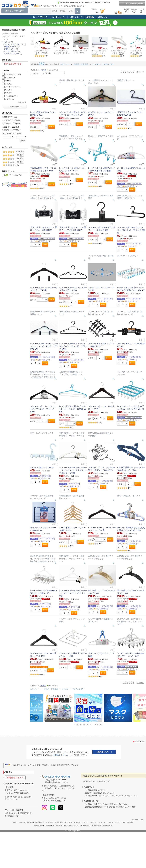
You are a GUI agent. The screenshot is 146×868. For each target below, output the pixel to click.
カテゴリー (64, 64)
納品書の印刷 (108, 825)
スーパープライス (40, 17)
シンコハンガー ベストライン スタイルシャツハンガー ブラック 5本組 (73, 346)
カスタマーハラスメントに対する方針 (112, 822)
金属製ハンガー (10, 47)
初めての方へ (63, 2)
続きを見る (22, 103)
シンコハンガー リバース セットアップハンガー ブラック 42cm (43, 409)
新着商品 (90, 17)
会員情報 (48, 825)
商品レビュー (104, 17)
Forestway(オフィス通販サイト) (82, 2)
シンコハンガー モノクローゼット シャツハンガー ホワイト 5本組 (73, 593)
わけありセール (58, 17)
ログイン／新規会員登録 (132, 3)
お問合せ (97, 2)
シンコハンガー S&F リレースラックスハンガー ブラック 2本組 (131, 230)
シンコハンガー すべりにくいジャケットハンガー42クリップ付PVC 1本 (44, 346)
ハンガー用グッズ (11, 51)
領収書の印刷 (97, 825)
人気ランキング (76, 17)
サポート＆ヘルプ (19, 822)
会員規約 (77, 822)
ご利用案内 (106, 2)
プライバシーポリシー (90, 822)
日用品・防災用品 (11, 33)
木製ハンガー (9, 49)
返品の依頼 (86, 825)
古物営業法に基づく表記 (64, 822)
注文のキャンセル (75, 825)
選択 (23, 151)
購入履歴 (56, 825)
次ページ (140, 72)
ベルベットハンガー (12, 54)
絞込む (23, 141)
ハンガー (5, 42)
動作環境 (130, 822)
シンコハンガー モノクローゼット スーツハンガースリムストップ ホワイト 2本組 (73, 470)
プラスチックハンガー (13, 44)
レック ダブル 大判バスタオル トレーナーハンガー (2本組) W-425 (73, 409)
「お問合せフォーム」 (61, 755)
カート (52, 127)
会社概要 (30, 822)
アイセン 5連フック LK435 (42, 467)
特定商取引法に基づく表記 (44, 822)
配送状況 (64, 825)
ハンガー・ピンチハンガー (14, 36)
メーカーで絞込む (15, 106)
